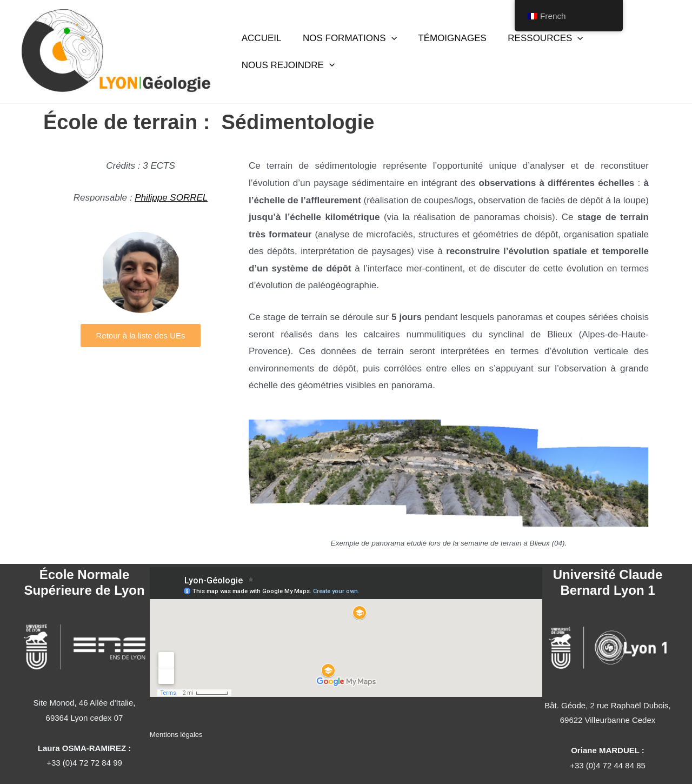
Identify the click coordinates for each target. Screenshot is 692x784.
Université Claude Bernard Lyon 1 (608, 582)
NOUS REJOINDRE (287, 61)
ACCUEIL (260, 43)
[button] (387, 43)
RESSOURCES (535, 43)
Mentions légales (176, 735)
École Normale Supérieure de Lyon (84, 582)
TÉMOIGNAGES (445, 43)
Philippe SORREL (171, 198)
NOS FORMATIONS (345, 43)
